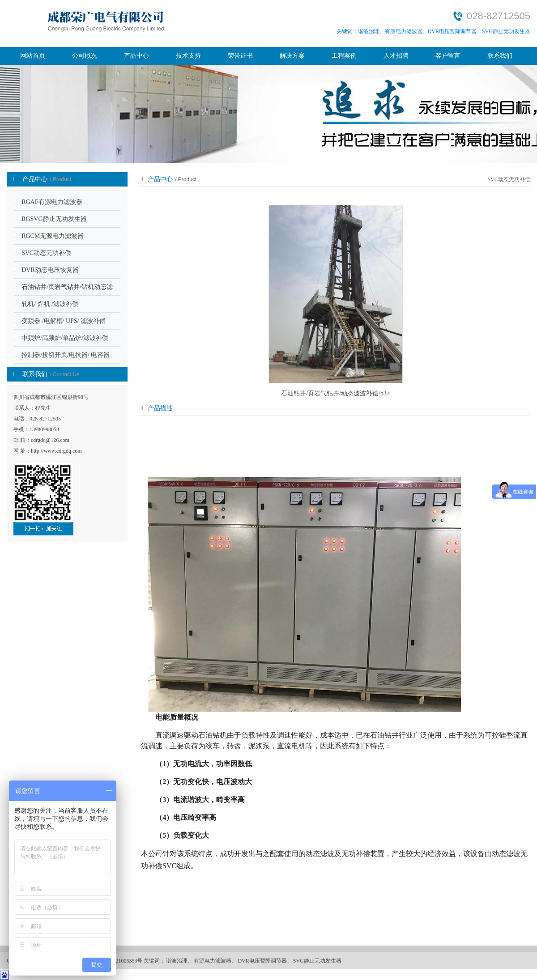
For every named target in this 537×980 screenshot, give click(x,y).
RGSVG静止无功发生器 (50, 219)
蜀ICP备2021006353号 (117, 961)
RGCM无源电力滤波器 (49, 236)
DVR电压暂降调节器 (452, 31)
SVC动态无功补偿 (43, 253)
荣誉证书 (240, 56)
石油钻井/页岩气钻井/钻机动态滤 (63, 287)
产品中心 (136, 56)
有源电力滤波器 (404, 31)
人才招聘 (396, 56)
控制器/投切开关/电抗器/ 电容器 (62, 355)
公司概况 (85, 56)
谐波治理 (369, 31)
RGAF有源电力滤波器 (48, 202)
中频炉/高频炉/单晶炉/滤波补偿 (61, 338)
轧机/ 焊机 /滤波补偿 (46, 304)
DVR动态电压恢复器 (46, 270)
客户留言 (448, 56)
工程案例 (344, 56)
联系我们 (500, 56)
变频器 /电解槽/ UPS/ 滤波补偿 (60, 321)
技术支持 (188, 56)
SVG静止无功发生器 (506, 31)
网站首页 (33, 56)
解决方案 (292, 56)
